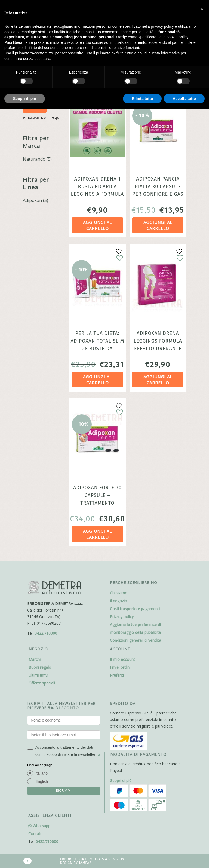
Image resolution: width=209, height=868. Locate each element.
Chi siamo (119, 593)
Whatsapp (39, 826)
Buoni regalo (40, 667)
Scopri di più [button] (25, 99)
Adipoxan (32, 200)
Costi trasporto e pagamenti (135, 609)
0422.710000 (46, 633)
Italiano (42, 773)
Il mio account (122, 659)
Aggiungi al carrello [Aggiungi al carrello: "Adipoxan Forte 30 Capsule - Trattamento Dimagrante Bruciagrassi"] (97, 534)
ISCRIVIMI (64, 791)
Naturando (34, 159)
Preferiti (117, 675)
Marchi (35, 659)
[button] (202, 9)
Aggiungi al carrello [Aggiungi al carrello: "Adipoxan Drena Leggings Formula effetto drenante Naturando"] (158, 380)
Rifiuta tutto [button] (142, 99)
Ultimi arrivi (38, 675)
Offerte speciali (42, 683)
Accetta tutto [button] (184, 99)
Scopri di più (121, 780)
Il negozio (119, 601)
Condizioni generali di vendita (136, 640)
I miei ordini (120, 667)
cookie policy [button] (177, 37)
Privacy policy (122, 617)
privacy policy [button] (162, 26)
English (42, 781)
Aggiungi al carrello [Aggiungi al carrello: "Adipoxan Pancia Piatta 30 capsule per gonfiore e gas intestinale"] (158, 225)
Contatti (35, 834)
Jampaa (85, 863)
